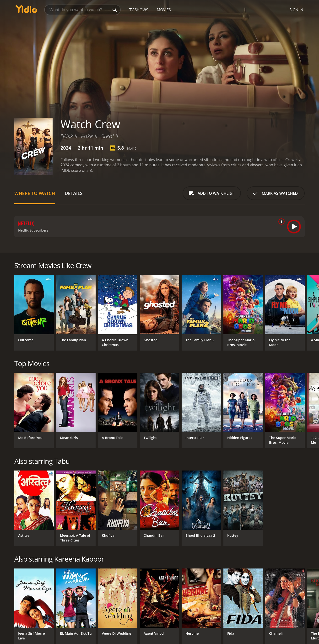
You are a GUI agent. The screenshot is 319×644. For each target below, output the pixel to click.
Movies (164, 10)
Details (73, 193)
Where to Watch (35, 193)
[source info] (281, 222)
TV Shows (139, 10)
